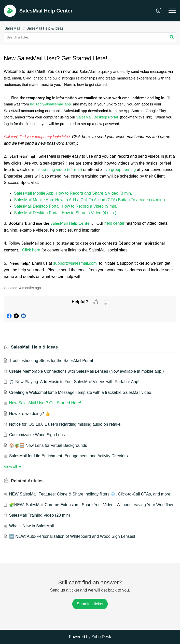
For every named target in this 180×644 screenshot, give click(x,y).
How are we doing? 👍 (30, 414)
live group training (120, 170)
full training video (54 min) (59, 170)
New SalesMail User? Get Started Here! (45, 403)
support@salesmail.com (75, 263)
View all (13, 467)
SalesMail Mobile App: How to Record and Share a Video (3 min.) (74, 193)
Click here (32, 250)
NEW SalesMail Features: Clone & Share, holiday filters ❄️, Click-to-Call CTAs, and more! (90, 494)
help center (115, 223)
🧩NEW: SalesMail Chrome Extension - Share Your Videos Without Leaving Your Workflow (91, 505)
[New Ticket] (90, 604)
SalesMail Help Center (71, 223)
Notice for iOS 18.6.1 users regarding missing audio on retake (65, 424)
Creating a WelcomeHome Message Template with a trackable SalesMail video (80, 392)
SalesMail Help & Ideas (45, 28)
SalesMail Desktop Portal (98, 117)
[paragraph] (90, 174)
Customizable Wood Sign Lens (37, 435)
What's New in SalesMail (32, 526)
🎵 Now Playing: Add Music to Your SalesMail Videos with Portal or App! (74, 382)
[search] (90, 37)
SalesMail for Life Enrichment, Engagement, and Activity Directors (68, 456)
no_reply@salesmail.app (51, 104)
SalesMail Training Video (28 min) (40, 515)
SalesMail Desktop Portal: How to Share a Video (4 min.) (65, 213)
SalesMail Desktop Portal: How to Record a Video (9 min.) (66, 206)
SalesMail (12, 28)
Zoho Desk (101, 637)
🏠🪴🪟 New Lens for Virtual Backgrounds (48, 445)
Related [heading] (27, 481)
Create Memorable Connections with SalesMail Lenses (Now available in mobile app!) (86, 371)
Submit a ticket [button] (90, 604)
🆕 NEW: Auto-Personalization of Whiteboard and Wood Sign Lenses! (72, 536)
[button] (159, 11)
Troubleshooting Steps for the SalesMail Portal (51, 361)
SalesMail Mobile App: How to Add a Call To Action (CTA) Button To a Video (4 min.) (89, 200)
